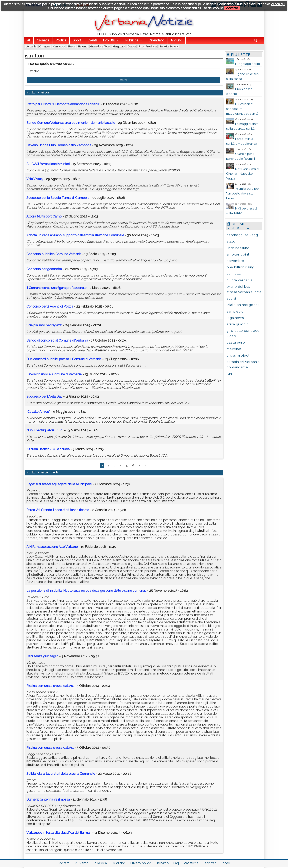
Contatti (64, 863)
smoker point (238, 254)
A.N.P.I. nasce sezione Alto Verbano (52, 547)
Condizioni (118, 863)
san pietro (235, 311)
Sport (77, 40)
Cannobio (59, 47)
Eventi (92, 40)
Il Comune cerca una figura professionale (56, 288)
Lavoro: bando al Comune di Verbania (54, 374)
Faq (176, 863)
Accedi (225, 863)
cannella (234, 274)
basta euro (236, 342)
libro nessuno (238, 248)
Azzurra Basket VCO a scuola (48, 449)
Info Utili (109, 40)
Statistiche (191, 863)
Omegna (45, 47)
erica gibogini (238, 324)
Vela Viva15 (35, 179)
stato (231, 241)
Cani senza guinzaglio (42, 656)
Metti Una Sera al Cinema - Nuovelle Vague (243, 174)
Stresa (71, 47)
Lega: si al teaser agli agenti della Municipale (59, 484)
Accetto (232, 8)
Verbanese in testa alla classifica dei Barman (59, 833)
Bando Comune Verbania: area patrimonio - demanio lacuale (71, 123)
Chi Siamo (81, 863)
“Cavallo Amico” (38, 412)
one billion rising (240, 267)
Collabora (100, 863)
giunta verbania (240, 280)
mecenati (234, 349)
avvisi (231, 298)
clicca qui (278, 4)
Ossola (132, 47)
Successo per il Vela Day (44, 396)
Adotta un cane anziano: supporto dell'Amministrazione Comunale (75, 235)
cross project (238, 355)
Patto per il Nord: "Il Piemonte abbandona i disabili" (63, 104)
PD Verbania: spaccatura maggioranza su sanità (242, 109)
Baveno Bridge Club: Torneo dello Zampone (59, 145)
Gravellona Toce (100, 47)
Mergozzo (118, 47)
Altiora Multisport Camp (44, 216)
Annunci (176, 40)
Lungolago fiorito (248, 64)
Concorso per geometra (44, 269)
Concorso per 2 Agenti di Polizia (50, 306)
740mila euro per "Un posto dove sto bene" (243, 193)
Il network (162, 863)
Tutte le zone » (169, 47)
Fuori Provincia (148, 47)
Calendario (156, 40)
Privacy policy (140, 863)
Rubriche (132, 40)
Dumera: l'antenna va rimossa (48, 799)
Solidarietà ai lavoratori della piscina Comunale (61, 774)
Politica (61, 40)
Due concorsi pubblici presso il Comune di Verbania (64, 359)
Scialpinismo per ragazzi (44, 325)
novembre (235, 261)
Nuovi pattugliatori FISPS (45, 430)
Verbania (31, 47)
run (229, 374)
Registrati (209, 863)
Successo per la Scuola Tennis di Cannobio (58, 198)
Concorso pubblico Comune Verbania (54, 254)
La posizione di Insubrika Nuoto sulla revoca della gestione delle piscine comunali (86, 591)
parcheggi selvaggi (243, 235)
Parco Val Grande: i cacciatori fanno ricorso (58, 510)
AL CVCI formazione (48, 164)
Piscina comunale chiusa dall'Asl (50, 686)
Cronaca (43, 40)
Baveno (83, 47)
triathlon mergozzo (243, 305)
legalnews (235, 318)
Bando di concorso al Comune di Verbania (57, 340)
